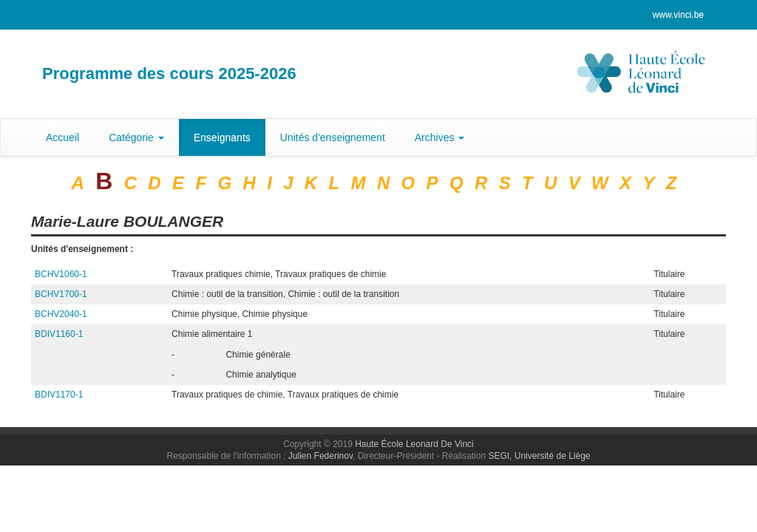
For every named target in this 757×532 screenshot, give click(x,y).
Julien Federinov (320, 456)
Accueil (62, 137)
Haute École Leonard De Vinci (414, 444)
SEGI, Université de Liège (539, 456)
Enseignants (222, 137)
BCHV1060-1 (61, 274)
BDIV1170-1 (59, 395)
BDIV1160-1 (59, 334)
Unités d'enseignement (333, 137)
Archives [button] (440, 137)
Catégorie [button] (136, 137)
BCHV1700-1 (61, 294)
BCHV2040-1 (61, 314)
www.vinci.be (678, 15)
